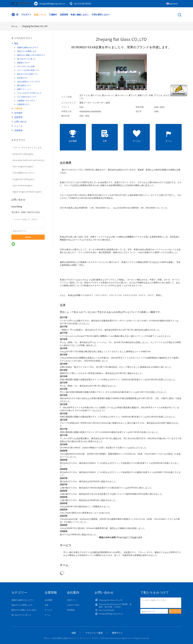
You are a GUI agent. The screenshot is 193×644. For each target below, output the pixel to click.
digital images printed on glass (27, 192)
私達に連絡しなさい (80, 15)
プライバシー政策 (94, 633)
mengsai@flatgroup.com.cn (52, 4)
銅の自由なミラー (24, 85)
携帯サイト (118, 633)
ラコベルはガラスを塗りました (29, 93)
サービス (48, 610)
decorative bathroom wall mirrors (28, 160)
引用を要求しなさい (101, 15)
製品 (16, 43)
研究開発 (71, 610)
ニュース (18, 126)
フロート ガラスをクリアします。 (28, 147)
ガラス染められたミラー (27, 97)
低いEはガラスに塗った (26, 59)
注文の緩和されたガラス (24, 173)
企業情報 (18, 108)
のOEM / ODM (73, 605)
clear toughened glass (23, 166)
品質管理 (64, 15)
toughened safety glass (23, 179)
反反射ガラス (22, 78)
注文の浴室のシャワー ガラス (29, 82)
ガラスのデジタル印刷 (26, 66)
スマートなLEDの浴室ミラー (28, 70)
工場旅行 (53, 15)
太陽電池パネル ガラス (26, 101)
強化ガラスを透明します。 (28, 51)
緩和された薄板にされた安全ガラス (31, 55)
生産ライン (72, 600)
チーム (48, 615)
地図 (74, 633)
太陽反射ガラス (23, 104)
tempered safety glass (23, 154)
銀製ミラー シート (24, 89)
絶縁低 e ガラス (23, 63)
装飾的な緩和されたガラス (28, 47)
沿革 (47, 605)
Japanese (173, 4)
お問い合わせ (20, 122)
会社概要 (48, 600)
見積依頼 (18, 130)
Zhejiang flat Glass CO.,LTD (35, 26)
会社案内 (18, 113)
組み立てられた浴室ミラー (28, 74)
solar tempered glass (22, 185)
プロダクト (26, 15)
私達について (40, 15)
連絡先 (28, 237)
